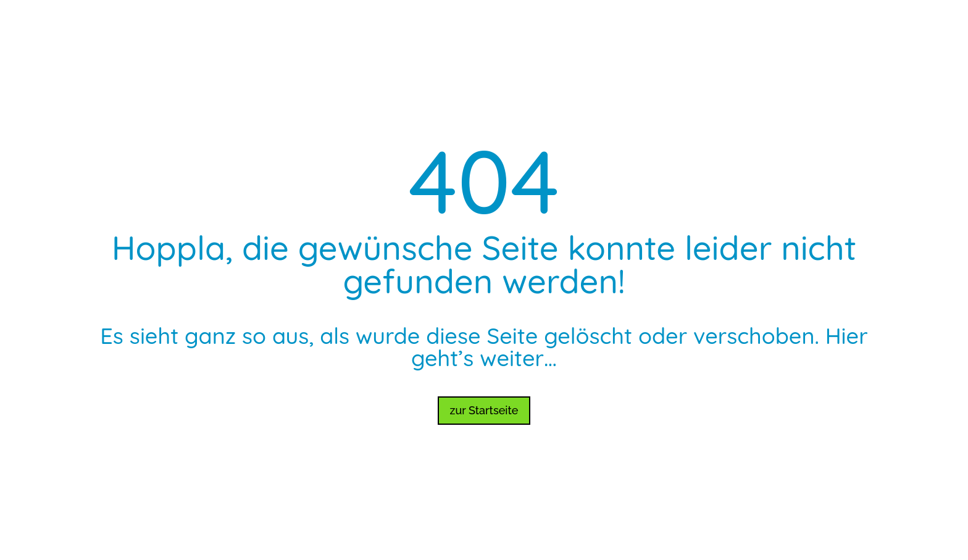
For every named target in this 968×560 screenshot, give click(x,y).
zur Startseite (484, 410)
